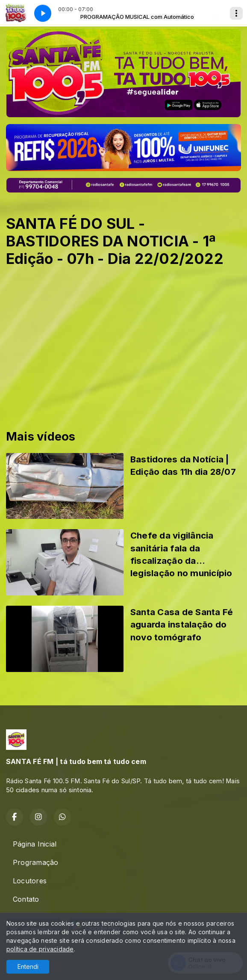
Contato (26, 899)
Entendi (28, 967)
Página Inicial (35, 844)
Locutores (30, 881)
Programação (36, 862)
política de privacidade (40, 949)
